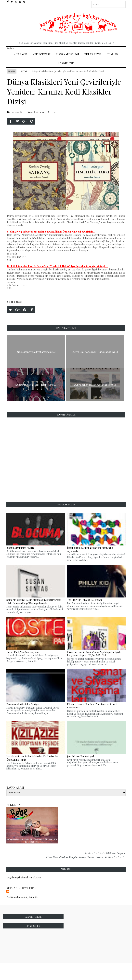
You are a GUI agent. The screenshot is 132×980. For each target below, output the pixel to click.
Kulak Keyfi (93, 54)
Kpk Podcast (42, 54)
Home (12, 71)
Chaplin (112, 54)
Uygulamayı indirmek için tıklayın (24, 878)
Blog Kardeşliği (67, 54)
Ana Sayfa (21, 54)
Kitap (24, 71)
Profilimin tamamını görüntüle (22, 897)
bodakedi (16, 112)
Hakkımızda (66, 63)
